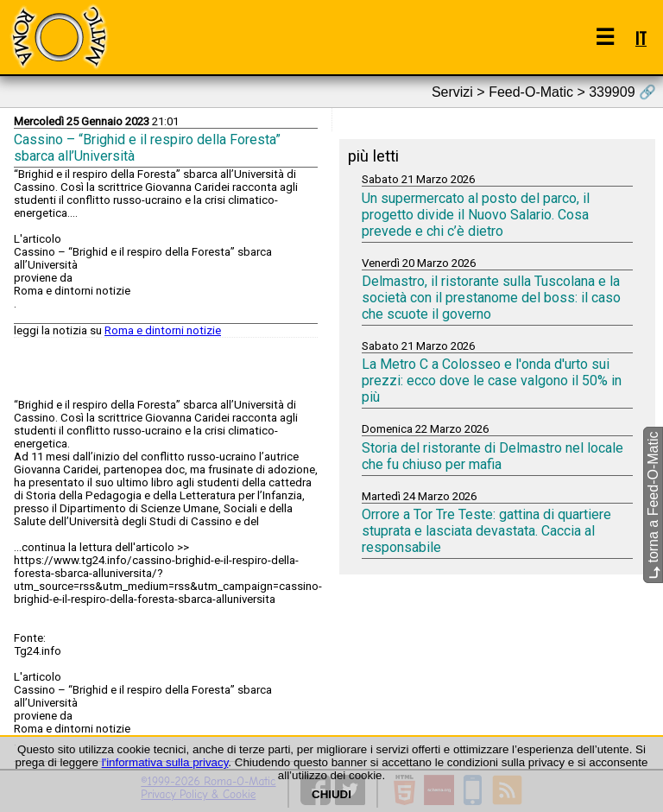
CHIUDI (331, 794)
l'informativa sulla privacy (165, 762)
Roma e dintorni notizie (163, 330)
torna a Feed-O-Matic (653, 506)
